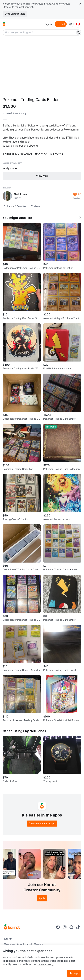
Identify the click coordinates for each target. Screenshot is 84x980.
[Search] (78, 32)
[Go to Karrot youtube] (71, 927)
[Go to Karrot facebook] (58, 927)
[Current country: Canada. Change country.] (78, 24)
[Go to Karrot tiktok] (78, 927)
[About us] (71, 24)
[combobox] (39, 32)
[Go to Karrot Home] (12, 927)
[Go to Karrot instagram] (65, 927)
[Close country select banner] (80, 4)
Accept (74, 973)
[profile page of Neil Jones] (7, 196)
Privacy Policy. (46, 964)
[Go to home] (4, 24)
